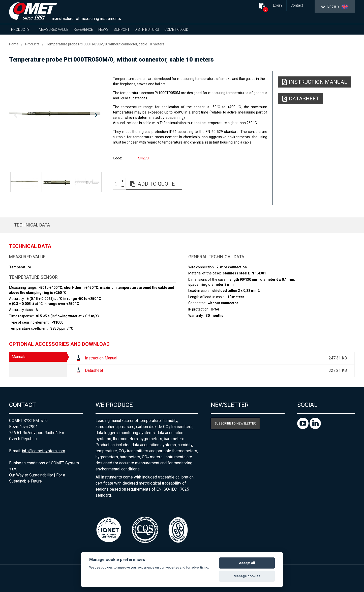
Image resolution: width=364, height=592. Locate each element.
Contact (297, 5)
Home (14, 44)
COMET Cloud (176, 30)
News (103, 30)
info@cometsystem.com (43, 451)
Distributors (147, 30)
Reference (83, 30)
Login (277, 5)
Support (122, 30)
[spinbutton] (118, 184)
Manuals (19, 357)
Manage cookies (247, 576)
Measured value (54, 30)
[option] (56, 115)
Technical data (32, 225)
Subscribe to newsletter (235, 423)
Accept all (247, 563)
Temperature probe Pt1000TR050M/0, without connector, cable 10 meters (105, 44)
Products (20, 30)
